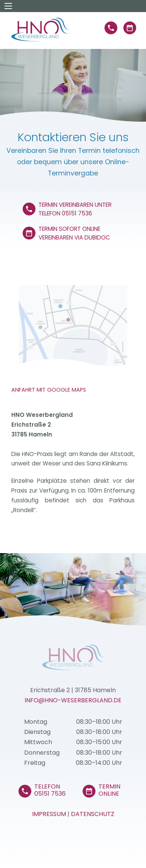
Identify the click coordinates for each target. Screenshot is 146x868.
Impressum (49, 814)
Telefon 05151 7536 (50, 790)
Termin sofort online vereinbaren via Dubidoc (74, 232)
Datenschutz (93, 814)
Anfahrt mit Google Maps (49, 390)
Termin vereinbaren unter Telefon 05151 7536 (75, 208)
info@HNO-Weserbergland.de (73, 700)
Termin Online (109, 790)
